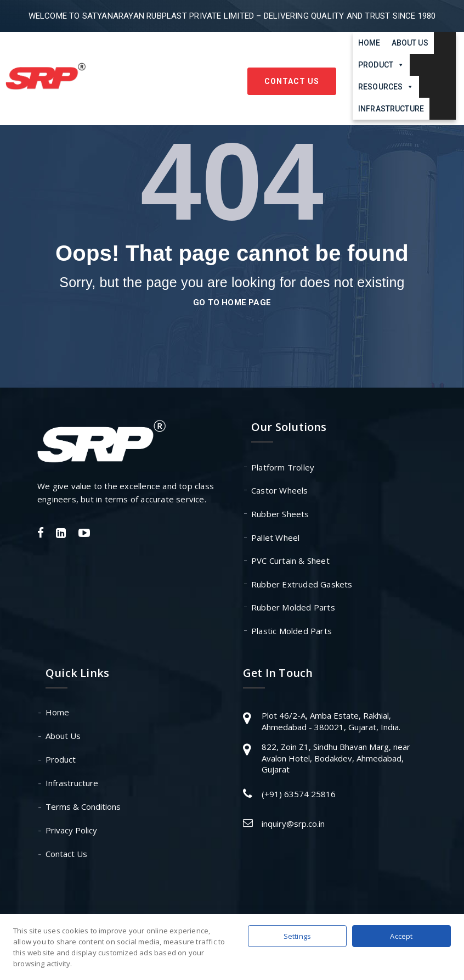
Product (61, 759)
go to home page (232, 303)
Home (369, 43)
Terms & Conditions (83, 807)
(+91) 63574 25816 (299, 794)
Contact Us (292, 81)
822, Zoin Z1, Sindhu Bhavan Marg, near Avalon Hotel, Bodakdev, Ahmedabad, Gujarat (336, 758)
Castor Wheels (280, 490)
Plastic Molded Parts (292, 631)
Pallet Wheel (275, 537)
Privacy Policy (71, 830)
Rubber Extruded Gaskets (302, 584)
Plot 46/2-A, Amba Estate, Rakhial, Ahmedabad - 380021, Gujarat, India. (331, 721)
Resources (386, 87)
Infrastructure (391, 109)
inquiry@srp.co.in (293, 824)
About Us (410, 43)
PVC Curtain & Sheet (290, 561)
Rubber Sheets (280, 514)
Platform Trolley (283, 467)
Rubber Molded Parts (293, 607)
